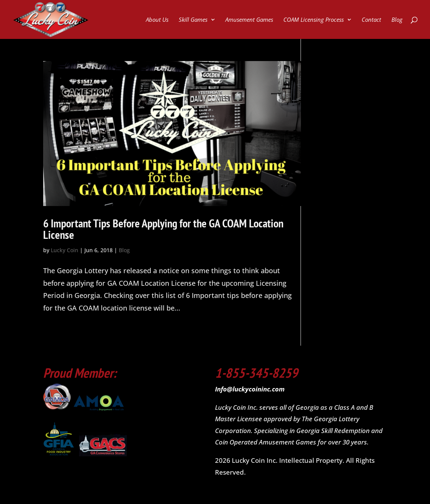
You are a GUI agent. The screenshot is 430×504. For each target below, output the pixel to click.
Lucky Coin (65, 250)
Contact (371, 20)
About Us (157, 20)
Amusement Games (249, 20)
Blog (397, 20)
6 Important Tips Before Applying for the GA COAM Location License (163, 229)
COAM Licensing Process (314, 20)
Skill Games (193, 20)
